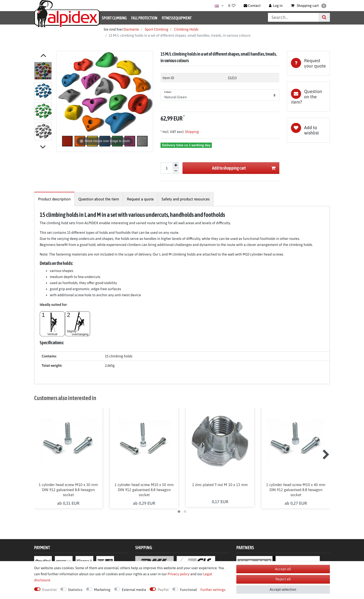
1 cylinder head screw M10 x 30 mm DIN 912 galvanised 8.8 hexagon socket (68, 490)
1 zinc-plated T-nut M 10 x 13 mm (220, 485)
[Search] (324, 17)
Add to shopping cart (244, 168)
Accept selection (283, 589)
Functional (188, 590)
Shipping (192, 132)
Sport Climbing (114, 18)
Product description (54, 199)
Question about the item (99, 199)
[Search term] (293, 17)
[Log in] (276, 6)
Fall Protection (144, 18)
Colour (168, 92)
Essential (49, 590)
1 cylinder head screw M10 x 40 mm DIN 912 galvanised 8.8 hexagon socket (296, 490)
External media (134, 590)
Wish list (308, 130)
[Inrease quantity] (176, 165)
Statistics (75, 590)
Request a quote (140, 199)
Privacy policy (179, 574)
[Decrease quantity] (176, 171)
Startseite (131, 29)
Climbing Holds (186, 29)
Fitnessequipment (177, 18)
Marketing (102, 590)
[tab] (308, 63)
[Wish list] (232, 6)
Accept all (283, 569)
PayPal (163, 590)
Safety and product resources (186, 199)
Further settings (213, 590)
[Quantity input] (167, 168)
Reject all (283, 579)
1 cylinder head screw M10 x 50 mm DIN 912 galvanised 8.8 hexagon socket (144, 490)
